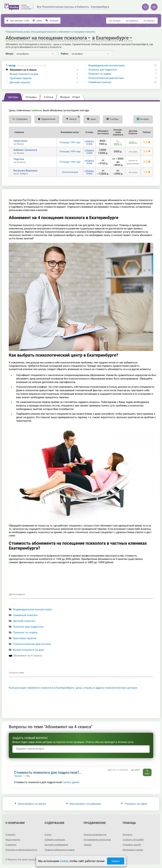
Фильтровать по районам (84, 804)
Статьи (48, 835)
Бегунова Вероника (25, 171)
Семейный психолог (100, 82)
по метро (149, 21)
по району (132, 21)
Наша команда (13, 840)
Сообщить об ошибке (133, 840)
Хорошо (116, 861)
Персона (19, 159)
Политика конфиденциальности (21, 850)
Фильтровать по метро (30, 804)
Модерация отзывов (133, 850)
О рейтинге (11, 845)
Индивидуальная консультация (106, 65)
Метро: (10, 54)
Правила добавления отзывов (59, 850)
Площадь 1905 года (70, 142)
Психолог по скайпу (100, 74)
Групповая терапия (21, 78)
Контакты (128, 835)
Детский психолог (20, 82)
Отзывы (52, 21)
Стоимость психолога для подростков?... (48, 772)
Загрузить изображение (56, 845)
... (14, 604)
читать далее (71, 782)
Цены (37, 21)
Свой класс (20, 141)
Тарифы (88, 845)
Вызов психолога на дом (24, 74)
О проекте (10, 835)
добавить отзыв (89, 142)
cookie (64, 861)
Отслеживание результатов (97, 840)
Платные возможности (95, 835)
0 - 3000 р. (118, 142)
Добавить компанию (55, 840)
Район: (65, 54)
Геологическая (70, 172)
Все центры (18, 21)
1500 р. (133, 142)
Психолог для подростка (102, 70)
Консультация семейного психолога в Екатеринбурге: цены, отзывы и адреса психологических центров (73, 688)
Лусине (18, 776)
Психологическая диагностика (106, 78)
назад (27, 66)
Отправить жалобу (132, 845)
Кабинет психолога (25, 150)
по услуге (115, 21)
